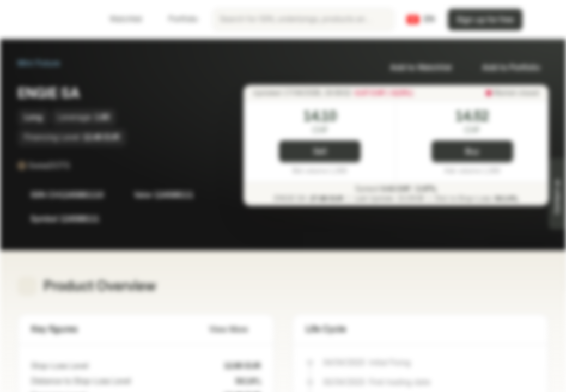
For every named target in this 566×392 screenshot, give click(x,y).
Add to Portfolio (504, 68)
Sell (320, 152)
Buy (472, 152)
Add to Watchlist (414, 68)
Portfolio (177, 19)
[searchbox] (303, 20)
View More (235, 330)
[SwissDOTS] (77, 166)
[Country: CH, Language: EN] (421, 20)
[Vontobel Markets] (47, 20)
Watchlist (119, 19)
